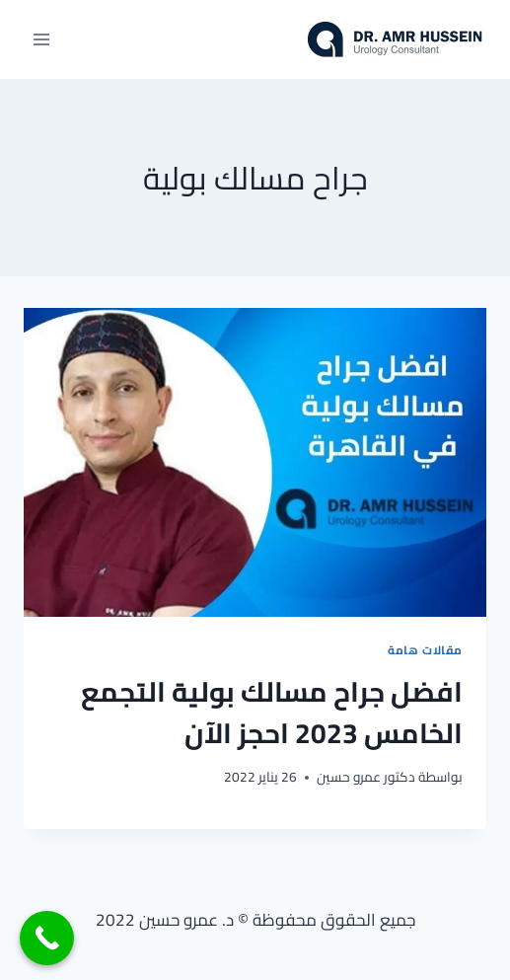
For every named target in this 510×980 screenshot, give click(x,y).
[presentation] (255, 462)
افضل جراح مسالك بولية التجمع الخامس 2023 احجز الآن (272, 713)
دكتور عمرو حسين (366, 777)
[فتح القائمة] (42, 39)
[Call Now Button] (47, 938)
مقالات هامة (425, 650)
